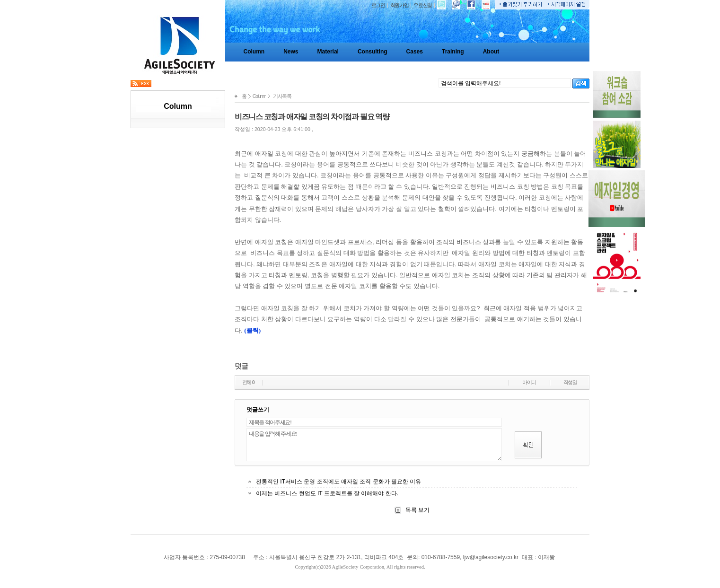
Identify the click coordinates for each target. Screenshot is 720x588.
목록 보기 (417, 510)
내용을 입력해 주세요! (374, 445)
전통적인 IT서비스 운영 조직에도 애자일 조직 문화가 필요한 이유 (338, 482)
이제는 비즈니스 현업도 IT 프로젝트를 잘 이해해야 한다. (327, 493)
